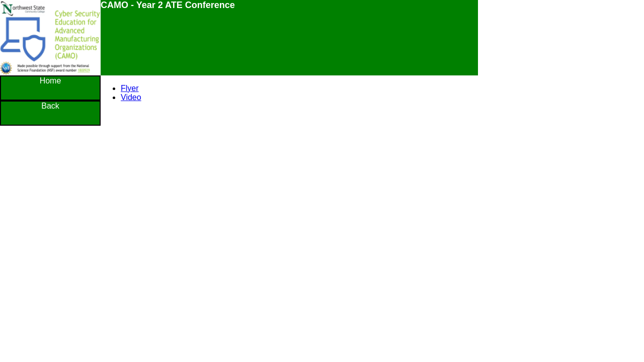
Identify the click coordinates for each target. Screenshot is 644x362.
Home (51, 81)
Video (131, 97)
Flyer (130, 88)
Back (50, 106)
